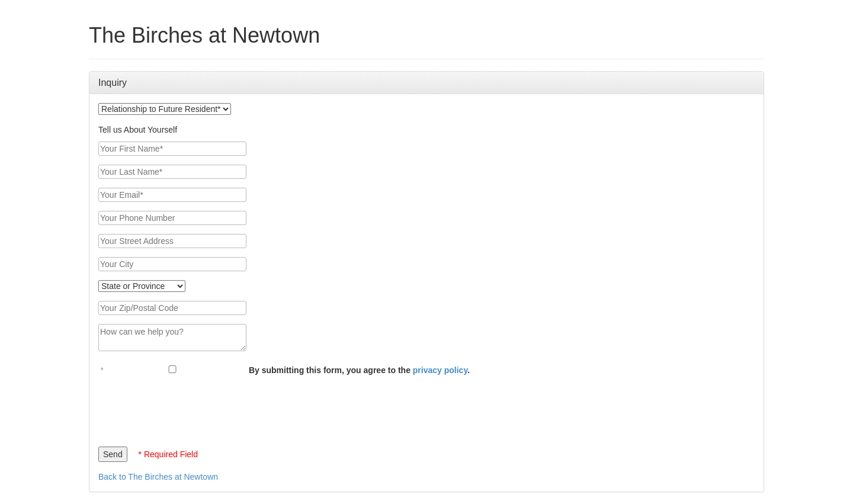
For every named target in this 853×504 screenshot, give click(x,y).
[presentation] (188, 408)
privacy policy (440, 370)
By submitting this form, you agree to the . (359, 370)
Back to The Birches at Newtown (158, 477)
